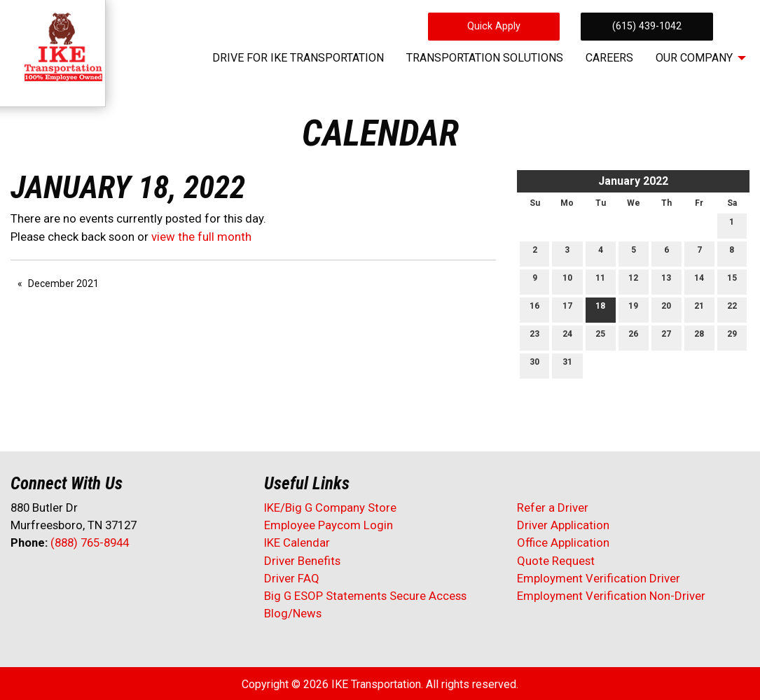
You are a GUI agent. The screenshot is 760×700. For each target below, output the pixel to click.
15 (732, 281)
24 (567, 337)
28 (699, 337)
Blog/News (293, 613)
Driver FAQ (292, 578)
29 (732, 337)
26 (633, 337)
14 (699, 281)
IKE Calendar (297, 542)
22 (732, 309)
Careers (609, 58)
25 (600, 337)
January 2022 (633, 181)
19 (633, 309)
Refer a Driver (553, 507)
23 (534, 337)
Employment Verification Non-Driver (611, 596)
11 (600, 281)
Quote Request (556, 561)
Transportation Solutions (485, 58)
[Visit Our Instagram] (111, 580)
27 (666, 337)
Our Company (694, 58)
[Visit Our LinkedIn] (67, 580)
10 (567, 281)
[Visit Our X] (44, 580)
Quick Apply (494, 26)
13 (666, 281)
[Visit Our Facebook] (22, 580)
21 (699, 309)
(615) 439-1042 (647, 26)
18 (600, 309)
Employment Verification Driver (599, 578)
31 (567, 365)
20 (666, 309)
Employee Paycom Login (329, 525)
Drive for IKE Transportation (298, 58)
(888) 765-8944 (90, 542)
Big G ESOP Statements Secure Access (365, 596)
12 (633, 281)
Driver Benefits (304, 561)
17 (567, 309)
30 (534, 365)
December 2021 (63, 283)
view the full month (201, 237)
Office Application (565, 542)
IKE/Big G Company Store (330, 507)
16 (534, 309)
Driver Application (563, 525)
